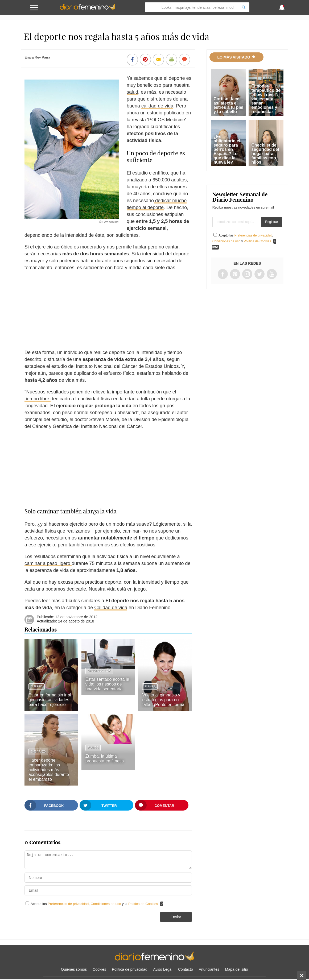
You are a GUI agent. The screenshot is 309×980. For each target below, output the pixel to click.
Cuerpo (37, 686)
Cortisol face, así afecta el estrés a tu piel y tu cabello (228, 105)
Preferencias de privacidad (68, 904)
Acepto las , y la (95, 904)
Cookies (99, 969)
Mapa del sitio (237, 969)
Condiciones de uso (106, 904)
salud (132, 92)
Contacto (186, 969)
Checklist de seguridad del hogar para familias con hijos (265, 154)
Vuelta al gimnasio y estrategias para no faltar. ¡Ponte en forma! (164, 700)
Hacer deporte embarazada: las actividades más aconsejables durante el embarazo (49, 770)
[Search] (244, 7)
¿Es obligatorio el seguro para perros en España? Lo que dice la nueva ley (227, 149)
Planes (150, 686)
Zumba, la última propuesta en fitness (105, 759)
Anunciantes (209, 969)
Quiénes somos (74, 969)
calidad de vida (157, 106)
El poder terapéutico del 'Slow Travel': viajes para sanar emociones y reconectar (266, 99)
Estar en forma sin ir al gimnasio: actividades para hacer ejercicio (50, 700)
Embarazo (38, 752)
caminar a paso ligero (48, 563)
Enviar (176, 917)
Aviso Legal (163, 969)
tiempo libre (38, 399)
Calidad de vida (111, 608)
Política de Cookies (143, 904)
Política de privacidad (129, 969)
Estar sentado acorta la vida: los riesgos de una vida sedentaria (107, 684)
